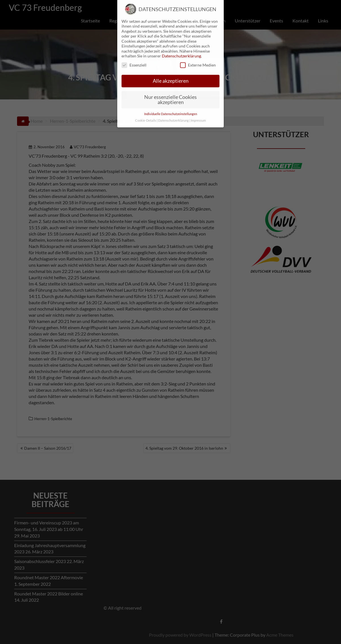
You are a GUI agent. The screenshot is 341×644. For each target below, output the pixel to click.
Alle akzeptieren (171, 69)
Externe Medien (198, 52)
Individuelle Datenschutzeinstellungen (171, 101)
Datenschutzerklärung (181, 43)
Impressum (198, 108)
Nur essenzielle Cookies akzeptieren (170, 87)
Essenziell (134, 52)
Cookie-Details (146, 108)
